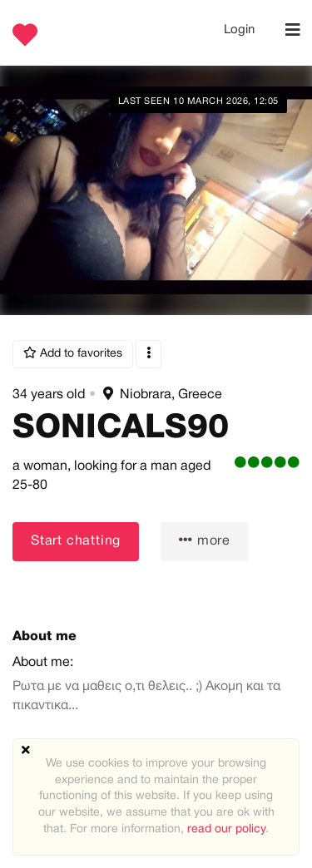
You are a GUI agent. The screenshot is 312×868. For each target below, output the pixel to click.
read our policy (226, 829)
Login (239, 30)
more (205, 540)
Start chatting (76, 541)
